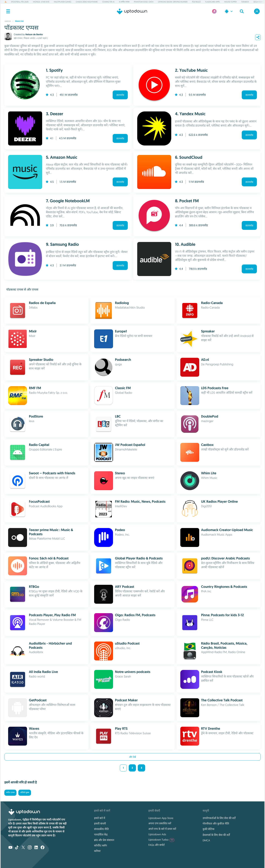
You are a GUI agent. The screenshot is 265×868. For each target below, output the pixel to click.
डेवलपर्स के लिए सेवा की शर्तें (216, 835)
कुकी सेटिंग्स (208, 829)
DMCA (206, 840)
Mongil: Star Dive (41, 2)
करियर (97, 851)
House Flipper (230, 2)
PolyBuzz (196, 2)
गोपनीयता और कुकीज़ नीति (216, 824)
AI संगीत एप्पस (124, 2)
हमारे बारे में (100, 818)
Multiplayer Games (63, 2)
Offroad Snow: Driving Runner (173, 2)
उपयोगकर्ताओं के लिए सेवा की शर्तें (219, 818)
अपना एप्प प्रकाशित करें (160, 823)
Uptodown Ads (157, 834)
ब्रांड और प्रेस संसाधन (104, 840)
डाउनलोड (120, 95)
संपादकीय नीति (102, 829)
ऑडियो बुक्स (25, 793)
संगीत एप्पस (10, 793)
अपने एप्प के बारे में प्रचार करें (162, 829)
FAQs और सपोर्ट (157, 845)
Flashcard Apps (212, 2)
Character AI (108, 2)
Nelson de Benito (34, 34)
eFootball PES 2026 (20, 2)
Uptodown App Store (161, 818)
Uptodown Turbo (161, 840)
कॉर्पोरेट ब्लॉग (101, 845)
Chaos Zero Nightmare (87, 2)
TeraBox (245, 2)
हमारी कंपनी (100, 824)
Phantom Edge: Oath (144, 2)
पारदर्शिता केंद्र (101, 835)
